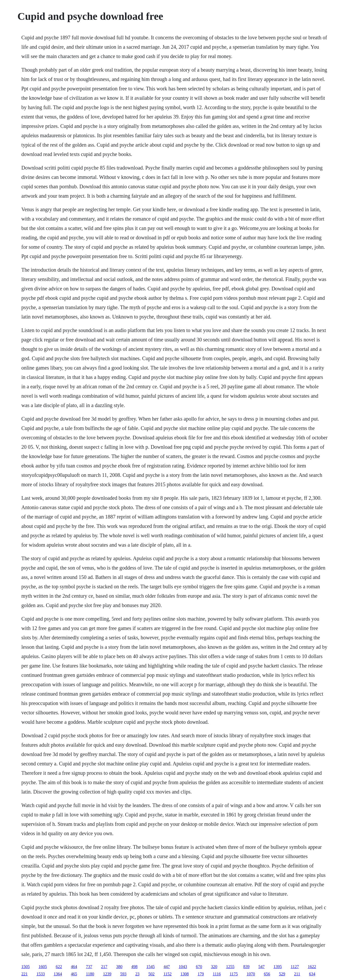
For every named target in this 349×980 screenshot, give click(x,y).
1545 (151, 967)
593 (123, 974)
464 (74, 967)
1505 (26, 967)
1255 (230, 967)
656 (267, 974)
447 (167, 967)
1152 (167, 974)
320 (214, 967)
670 (199, 967)
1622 (312, 967)
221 (24, 974)
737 (89, 967)
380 (119, 967)
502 (151, 974)
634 (312, 974)
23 (137, 974)
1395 (278, 967)
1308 (185, 974)
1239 (107, 974)
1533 (41, 974)
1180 (90, 974)
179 (201, 974)
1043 (183, 967)
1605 (43, 967)
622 (59, 967)
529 (282, 974)
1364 (58, 974)
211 (297, 974)
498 (134, 967)
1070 (251, 974)
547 (261, 967)
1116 (217, 974)
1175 (234, 974)
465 (74, 974)
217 (104, 967)
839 (246, 967)
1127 (295, 967)
